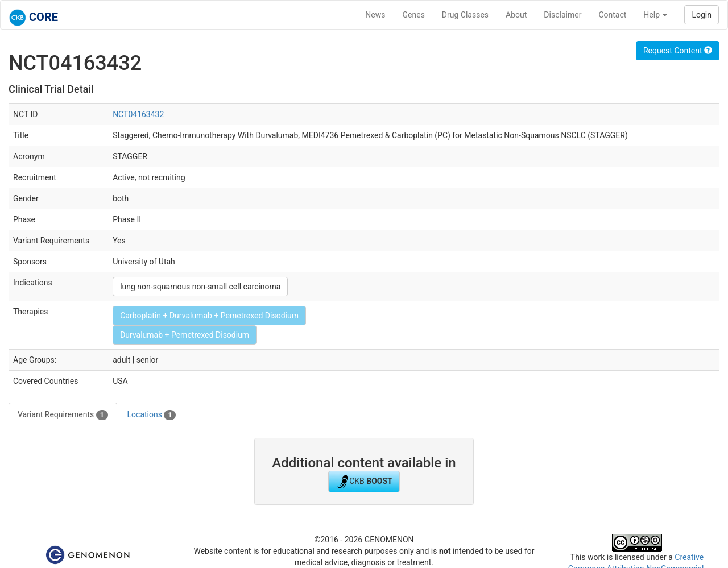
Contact (612, 15)
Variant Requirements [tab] (63, 415)
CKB (364, 482)
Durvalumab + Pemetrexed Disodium (185, 335)
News (375, 15)
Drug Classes (465, 15)
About (516, 15)
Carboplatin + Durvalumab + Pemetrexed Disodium (209, 316)
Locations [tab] (152, 415)
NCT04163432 (138, 114)
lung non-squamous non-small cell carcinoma (200, 287)
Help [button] (655, 15)
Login (702, 15)
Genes (414, 15)
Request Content (678, 51)
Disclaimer (562, 15)
